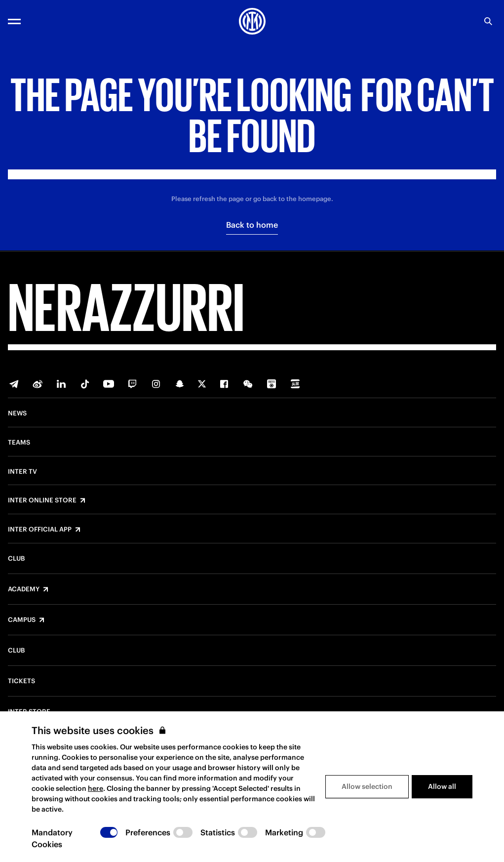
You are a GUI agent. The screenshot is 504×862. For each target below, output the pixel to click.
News (17, 413)
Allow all (442, 786)
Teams (19, 443)
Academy (24, 589)
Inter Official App (40, 530)
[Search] (488, 21)
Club (16, 559)
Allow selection (367, 786)
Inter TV (22, 472)
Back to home (252, 225)
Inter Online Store (42, 500)
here (96, 788)
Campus (22, 620)
